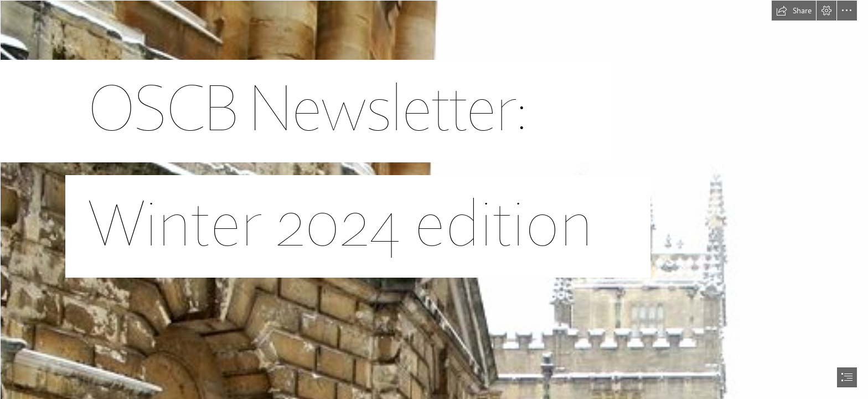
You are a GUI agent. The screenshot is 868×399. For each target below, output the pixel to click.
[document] (434, 199)
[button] (794, 11)
